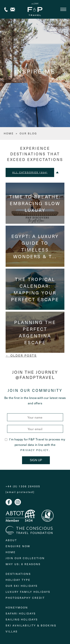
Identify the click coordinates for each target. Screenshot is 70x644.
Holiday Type (18, 580)
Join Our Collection (25, 558)
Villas (12, 631)
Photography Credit (25, 598)
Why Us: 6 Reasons (23, 564)
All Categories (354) (30, 172)
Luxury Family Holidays (28, 592)
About (11, 540)
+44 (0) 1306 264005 (6, 9)
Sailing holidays (22, 619)
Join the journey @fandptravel (35, 375)
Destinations (18, 574)
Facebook (9, 502)
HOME (9, 133)
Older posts (21, 355)
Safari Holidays (21, 613)
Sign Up (36, 460)
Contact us (13, 9)
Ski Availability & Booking (31, 625)
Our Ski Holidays (22, 586)
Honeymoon (17, 607)
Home (11, 552)
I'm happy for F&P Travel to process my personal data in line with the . (35, 445)
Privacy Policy (35, 450)
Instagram (18, 502)
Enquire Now (18, 546)
